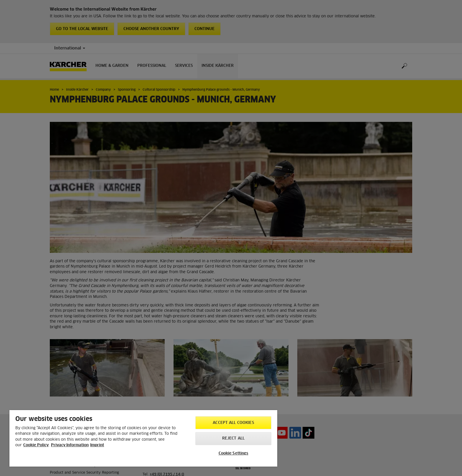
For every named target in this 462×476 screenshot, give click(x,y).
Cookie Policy (36, 445)
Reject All (233, 438)
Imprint (97, 445)
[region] (143, 438)
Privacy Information (70, 445)
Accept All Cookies (233, 423)
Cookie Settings (234, 453)
